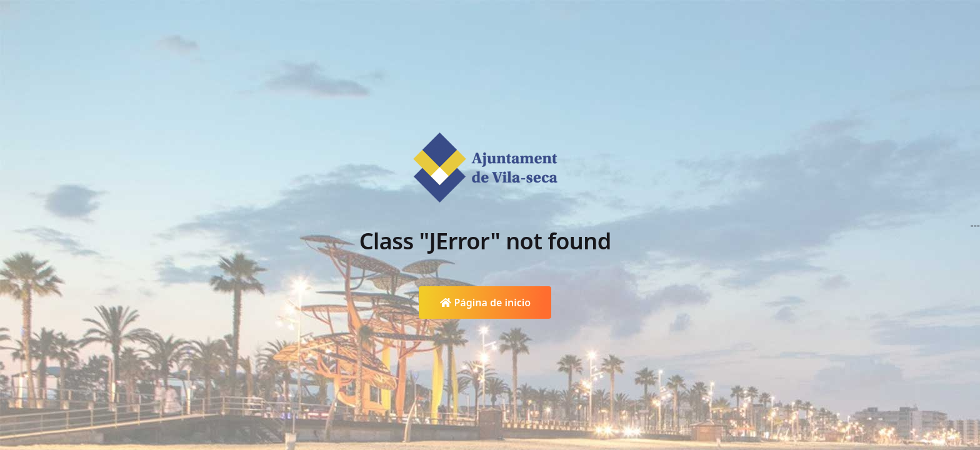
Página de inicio (485, 302)
